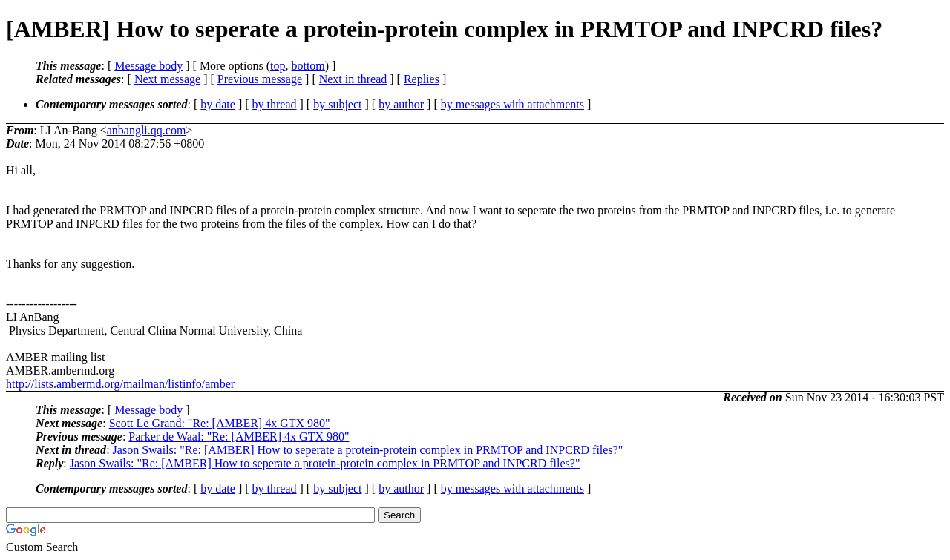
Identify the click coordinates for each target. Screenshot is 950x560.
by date (218, 104)
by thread (275, 104)
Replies (422, 79)
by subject (337, 104)
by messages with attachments (512, 104)
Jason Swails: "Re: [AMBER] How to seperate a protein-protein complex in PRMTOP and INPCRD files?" (368, 450)
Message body (148, 66)
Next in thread (353, 79)
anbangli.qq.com (147, 130)
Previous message (260, 79)
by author (401, 104)
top (278, 66)
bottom (308, 66)
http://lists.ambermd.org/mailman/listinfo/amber (120, 384)
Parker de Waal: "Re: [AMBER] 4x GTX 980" (239, 437)
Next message (167, 79)
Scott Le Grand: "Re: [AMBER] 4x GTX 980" (220, 423)
